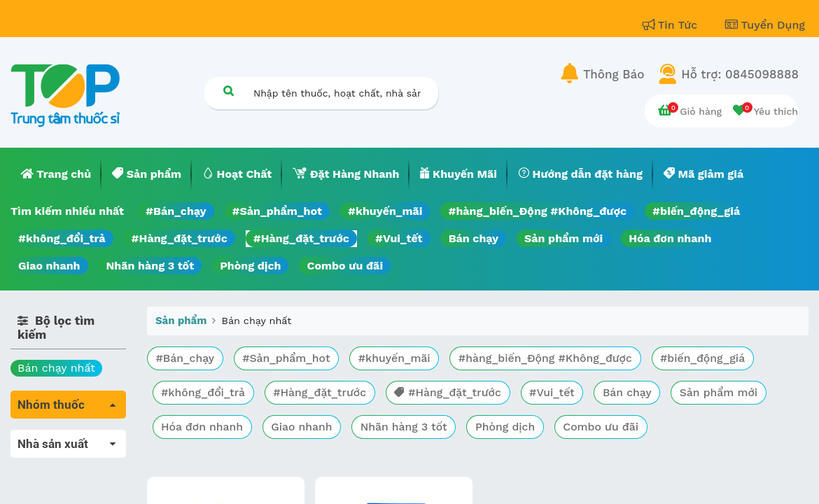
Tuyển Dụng (765, 25)
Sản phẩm (181, 321)
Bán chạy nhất (56, 368)
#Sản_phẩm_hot (277, 211)
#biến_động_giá (696, 211)
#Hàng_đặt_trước (180, 238)
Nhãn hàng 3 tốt (150, 266)
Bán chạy (474, 238)
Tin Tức (672, 25)
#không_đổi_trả (62, 238)
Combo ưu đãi (345, 266)
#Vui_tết (399, 238)
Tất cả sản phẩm (56, 438)
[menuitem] (56, 174)
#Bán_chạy (176, 211)
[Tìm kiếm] (228, 91)
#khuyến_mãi (385, 211)
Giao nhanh (49, 266)
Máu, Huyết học (53, 457)
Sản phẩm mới (563, 238)
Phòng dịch (250, 266)
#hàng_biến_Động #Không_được (537, 211)
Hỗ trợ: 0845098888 (740, 74)
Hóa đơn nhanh (670, 238)
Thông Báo (614, 74)
